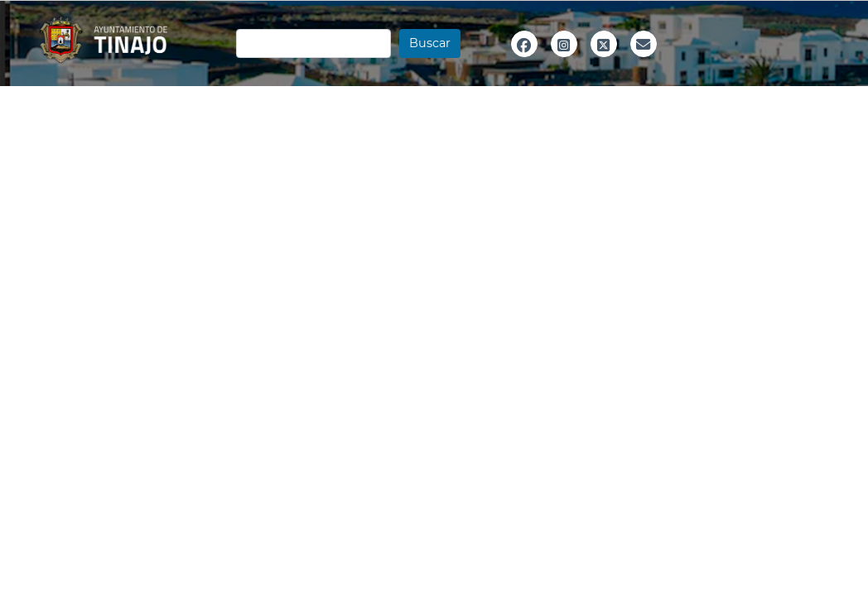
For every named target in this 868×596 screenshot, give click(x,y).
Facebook (524, 62)
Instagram (564, 62)
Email (644, 62)
